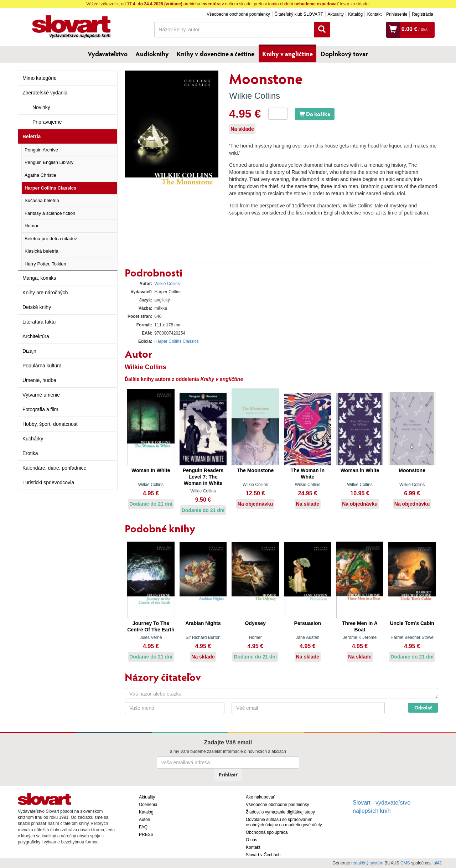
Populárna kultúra (42, 366)
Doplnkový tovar (344, 54)
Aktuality (335, 14)
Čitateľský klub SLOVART (299, 14)
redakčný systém (367, 863)
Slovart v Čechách (263, 855)
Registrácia (423, 14)
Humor (32, 226)
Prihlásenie (397, 14)
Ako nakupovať (260, 797)
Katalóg (355, 14)
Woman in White (360, 470)
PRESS (146, 835)
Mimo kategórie (40, 78)
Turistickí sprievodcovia (48, 482)
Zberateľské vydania (45, 93)
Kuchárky (33, 439)
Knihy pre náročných (45, 293)
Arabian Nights (203, 623)
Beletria (32, 136)
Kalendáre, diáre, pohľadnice (54, 468)
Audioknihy (152, 54)
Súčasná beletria (42, 200)
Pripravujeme (47, 122)
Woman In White (151, 470)
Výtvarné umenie (41, 395)
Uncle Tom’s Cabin (412, 623)
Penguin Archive (41, 150)
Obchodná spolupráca (267, 832)
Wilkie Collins (255, 96)
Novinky (41, 107)
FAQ (143, 827)
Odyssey (255, 623)
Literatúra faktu (39, 322)
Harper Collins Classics (50, 188)
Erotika (30, 453)
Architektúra (36, 336)
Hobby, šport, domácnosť (50, 424)
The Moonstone (255, 470)
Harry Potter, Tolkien (45, 264)
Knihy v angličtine (287, 54)
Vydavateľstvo (108, 54)
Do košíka (315, 114)
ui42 (438, 863)
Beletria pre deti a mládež (51, 239)
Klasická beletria (42, 251)
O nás (252, 840)
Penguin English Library (49, 162)
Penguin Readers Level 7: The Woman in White (203, 477)
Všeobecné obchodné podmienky (238, 14)
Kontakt (375, 14)
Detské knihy (37, 307)
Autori (144, 820)
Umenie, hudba (39, 380)
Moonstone (412, 470)
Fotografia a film (40, 409)
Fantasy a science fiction (50, 213)
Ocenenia (148, 805)
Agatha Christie (40, 175)
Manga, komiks (39, 278)
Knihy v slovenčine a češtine (216, 54)
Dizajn (29, 351)
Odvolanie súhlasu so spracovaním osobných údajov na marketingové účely (284, 822)
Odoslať (423, 707)
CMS (405, 863)
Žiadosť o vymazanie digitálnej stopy (280, 812)
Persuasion (308, 623)
